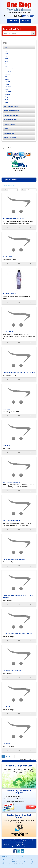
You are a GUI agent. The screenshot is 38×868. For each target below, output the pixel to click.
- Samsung (7, 94)
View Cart (26, 21)
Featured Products (9, 124)
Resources (15, 847)
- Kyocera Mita (8, 71)
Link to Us (23, 847)
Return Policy (19, 842)
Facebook (15, 851)
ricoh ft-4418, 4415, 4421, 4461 (12, 670)
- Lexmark (7, 74)
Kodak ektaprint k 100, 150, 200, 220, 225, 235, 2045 (19, 372)
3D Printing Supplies (10, 120)
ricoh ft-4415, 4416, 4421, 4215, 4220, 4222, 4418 (18, 634)
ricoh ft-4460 (7, 707)
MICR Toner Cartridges (11, 106)
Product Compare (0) (9, 185)
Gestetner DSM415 (8, 332)
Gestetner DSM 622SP (10, 293)
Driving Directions (27, 845)
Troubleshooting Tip (14, 845)
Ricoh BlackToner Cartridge (11, 482)
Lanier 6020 (6, 409)
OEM (5, 845)
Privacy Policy (22, 857)
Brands (6, 47)
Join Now (31, 807)
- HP (5, 64)
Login (10, 840)
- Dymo (6, 59)
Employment (25, 840)
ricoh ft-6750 (7, 743)
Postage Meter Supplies (11, 115)
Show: (23, 190)
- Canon (6, 54)
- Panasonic (7, 87)
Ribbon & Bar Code (10, 138)
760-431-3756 (19, 835)
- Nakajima (7, 82)
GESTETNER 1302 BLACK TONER (13, 218)
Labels (6, 129)
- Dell (5, 56)
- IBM (5, 66)
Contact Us (13, 21)
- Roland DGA (8, 92)
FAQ (32, 840)
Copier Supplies (9, 133)
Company (17, 840)
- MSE (6, 77)
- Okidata (6, 84)
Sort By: (5, 190)
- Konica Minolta (9, 69)
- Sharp (6, 97)
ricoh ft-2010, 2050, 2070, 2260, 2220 (14, 559)
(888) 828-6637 (28, 16)
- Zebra (6, 102)
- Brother (6, 51)
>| (19, 756)
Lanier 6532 (6, 445)
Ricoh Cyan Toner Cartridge (11, 521)
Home (5, 840)
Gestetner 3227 (7, 257)
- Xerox (6, 100)
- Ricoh (6, 89)
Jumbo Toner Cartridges (11, 111)
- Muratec (7, 79)
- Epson (6, 61)
